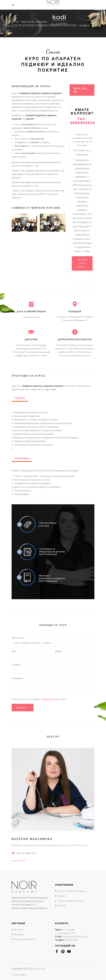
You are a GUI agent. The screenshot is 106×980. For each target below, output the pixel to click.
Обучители (18, 934)
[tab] (20, 399)
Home (15, 22)
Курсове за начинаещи (34, 22)
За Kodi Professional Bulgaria (71, 891)
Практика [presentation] (22, 459)
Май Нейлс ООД (37, 969)
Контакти (61, 906)
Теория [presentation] (20, 398)
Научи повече (18, 861)
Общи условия (19, 975)
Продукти (61, 896)
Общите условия (50, 699)
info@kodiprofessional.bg (75, 937)
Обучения (18, 930)
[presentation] (18, 223)
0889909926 (71, 940)
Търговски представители (70, 901)
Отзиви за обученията (24, 939)
